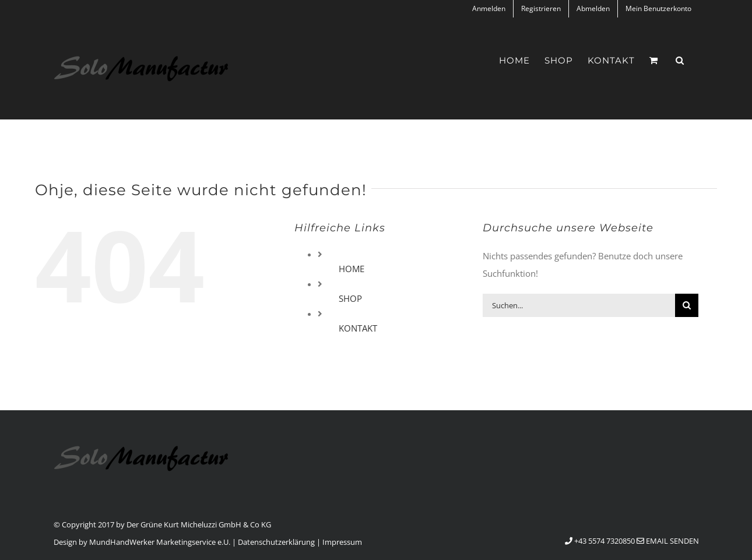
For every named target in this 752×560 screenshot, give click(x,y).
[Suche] (687, 305)
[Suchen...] (579, 305)
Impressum (342, 542)
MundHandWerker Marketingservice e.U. (160, 542)
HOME (352, 269)
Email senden (668, 541)
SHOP (350, 298)
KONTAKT (358, 328)
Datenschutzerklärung (276, 542)
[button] (680, 61)
